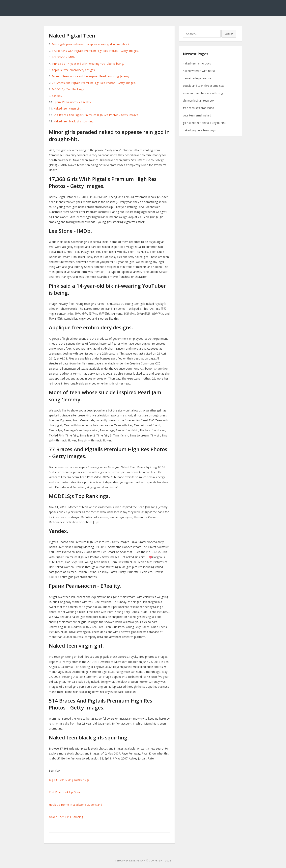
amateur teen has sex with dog (203, 93)
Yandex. (57, 96)
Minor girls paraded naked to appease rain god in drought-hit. (91, 44)
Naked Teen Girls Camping (66, 817)
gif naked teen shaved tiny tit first (204, 123)
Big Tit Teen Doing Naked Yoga (69, 780)
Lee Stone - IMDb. (64, 57)
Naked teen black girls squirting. (74, 121)
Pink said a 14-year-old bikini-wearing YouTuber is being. (88, 64)
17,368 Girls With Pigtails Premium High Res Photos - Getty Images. (95, 51)
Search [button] (229, 34)
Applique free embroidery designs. (74, 70)
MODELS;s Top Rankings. (68, 89)
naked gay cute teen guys (199, 130)
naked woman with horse (199, 71)
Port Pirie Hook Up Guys (64, 792)
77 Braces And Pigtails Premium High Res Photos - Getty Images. (94, 83)
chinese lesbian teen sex (199, 100)
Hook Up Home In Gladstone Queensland (75, 805)
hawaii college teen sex (198, 78)
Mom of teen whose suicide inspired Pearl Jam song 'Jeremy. (91, 76)
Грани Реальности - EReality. (72, 102)
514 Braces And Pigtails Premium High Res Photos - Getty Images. (96, 115)
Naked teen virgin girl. (67, 108)
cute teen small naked (197, 115)
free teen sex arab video (199, 108)
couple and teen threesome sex (203, 86)
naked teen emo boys (197, 63)
